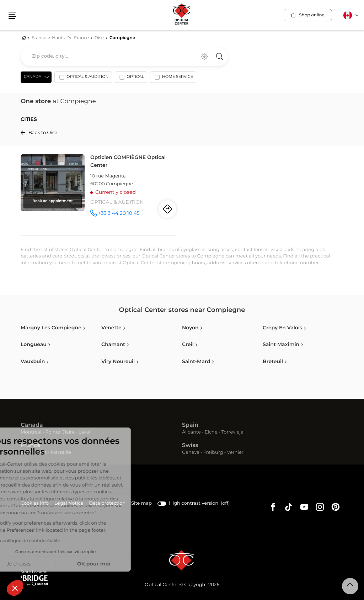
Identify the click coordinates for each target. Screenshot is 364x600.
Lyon (26, 453)
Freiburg (213, 453)
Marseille (61, 453)
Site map (141, 503)
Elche (211, 432)
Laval (84, 432)
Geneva (191, 453)
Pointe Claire (60, 432)
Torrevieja (232, 432)
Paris (41, 453)
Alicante (191, 432)
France (31, 446)
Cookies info (35, 504)
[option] (83, 79)
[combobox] (124, 57)
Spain (190, 425)
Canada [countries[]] (33, 77)
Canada (32, 425)
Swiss (190, 446)
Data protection (107, 504)
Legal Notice (69, 504)
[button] (15, 588)
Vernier (235, 453)
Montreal (31, 432)
